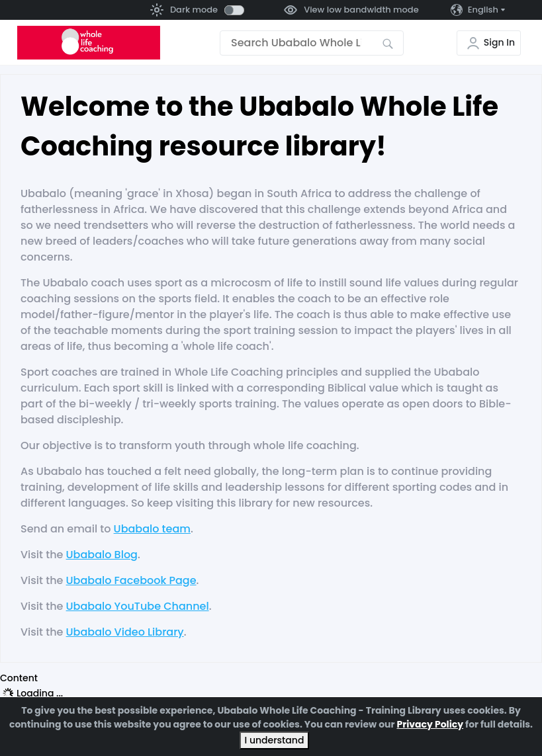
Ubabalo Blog (102, 555)
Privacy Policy (430, 724)
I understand (275, 740)
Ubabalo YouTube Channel (138, 606)
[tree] (271, 693)
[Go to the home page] (89, 43)
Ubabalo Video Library (125, 632)
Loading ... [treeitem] (40, 693)
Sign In (499, 42)
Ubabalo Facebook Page (131, 580)
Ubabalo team (152, 529)
